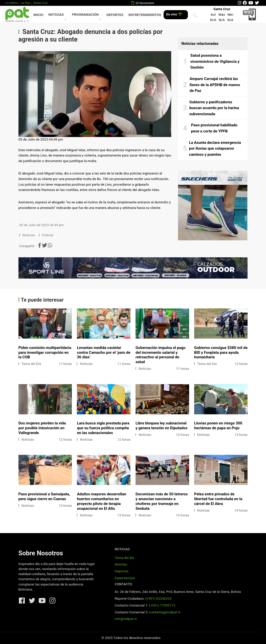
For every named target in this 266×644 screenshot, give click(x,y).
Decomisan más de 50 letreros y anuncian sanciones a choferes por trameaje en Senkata (162, 501)
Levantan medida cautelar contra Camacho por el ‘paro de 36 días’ (104, 353)
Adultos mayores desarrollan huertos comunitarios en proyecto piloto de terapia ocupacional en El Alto (102, 501)
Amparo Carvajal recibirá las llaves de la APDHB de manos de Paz (215, 85)
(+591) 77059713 (162, 605)
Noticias (56, 15)
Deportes (115, 15)
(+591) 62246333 (158, 599)
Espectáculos (125, 578)
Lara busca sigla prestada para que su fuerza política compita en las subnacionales (103, 428)
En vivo (174, 14)
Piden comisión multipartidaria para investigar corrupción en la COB (45, 353)
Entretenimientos (145, 15)
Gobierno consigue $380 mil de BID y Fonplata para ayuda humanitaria (221, 353)
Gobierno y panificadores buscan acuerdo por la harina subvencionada (214, 108)
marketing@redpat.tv (165, 612)
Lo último (12, 3)
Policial (47, 235)
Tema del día (124, 558)
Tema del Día (31, 364)
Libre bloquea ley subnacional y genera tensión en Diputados (161, 426)
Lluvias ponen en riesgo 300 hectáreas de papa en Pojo (218, 426)
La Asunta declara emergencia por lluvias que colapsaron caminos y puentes (215, 149)
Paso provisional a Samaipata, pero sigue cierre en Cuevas (44, 496)
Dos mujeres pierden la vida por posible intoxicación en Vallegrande (42, 428)
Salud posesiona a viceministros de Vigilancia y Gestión (215, 61)
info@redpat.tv (126, 619)
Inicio (38, 15)
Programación (85, 15)
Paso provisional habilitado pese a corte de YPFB (214, 128)
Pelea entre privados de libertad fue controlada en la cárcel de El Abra (218, 499)
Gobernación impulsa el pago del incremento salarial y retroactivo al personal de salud (161, 355)
